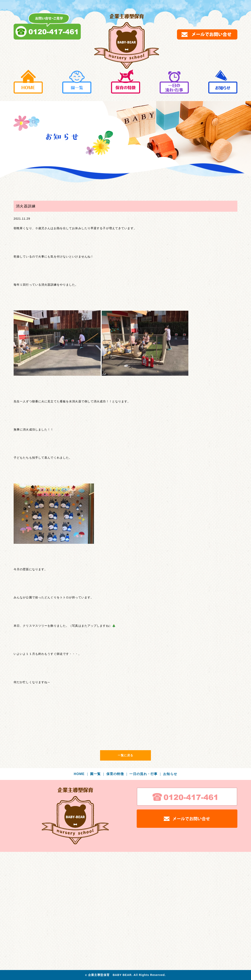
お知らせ (170, 774)
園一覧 (98, 774)
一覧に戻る (125, 755)
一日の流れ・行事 (146, 774)
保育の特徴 (117, 774)
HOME (82, 774)
